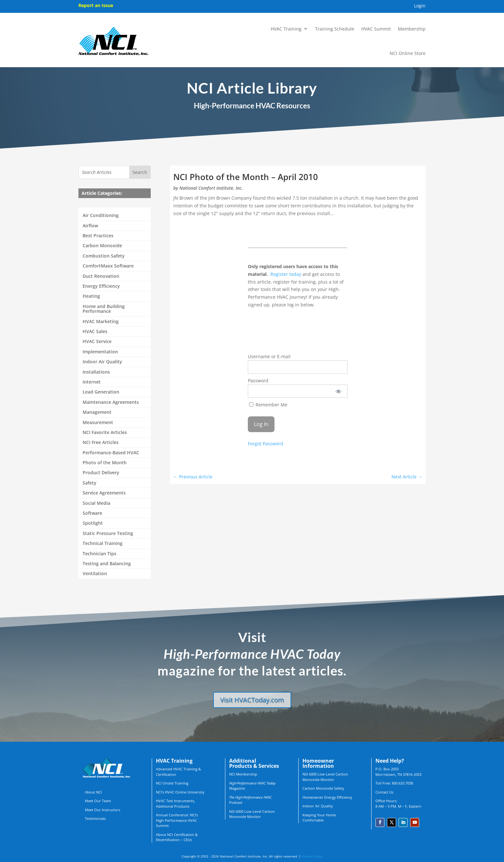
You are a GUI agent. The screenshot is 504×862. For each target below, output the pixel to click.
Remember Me (268, 405)
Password (258, 381)
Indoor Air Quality (102, 362)
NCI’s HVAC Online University (180, 792)
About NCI (93, 792)
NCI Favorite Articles (105, 433)
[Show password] (338, 391)
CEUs (188, 840)
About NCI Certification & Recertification (177, 837)
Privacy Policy (312, 856)
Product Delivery (101, 473)
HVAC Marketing (101, 322)
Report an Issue (96, 5)
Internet (92, 382)
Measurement (98, 423)
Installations (96, 372)
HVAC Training (286, 29)
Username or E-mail (269, 356)
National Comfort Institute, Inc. (211, 188)
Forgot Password (265, 444)
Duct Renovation (101, 276)
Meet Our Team (98, 801)
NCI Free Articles (101, 443)
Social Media (96, 503)
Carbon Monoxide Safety (323, 788)
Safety (90, 483)
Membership (412, 29)
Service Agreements (104, 493)
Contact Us (384, 792)
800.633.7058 (402, 783)
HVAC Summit (376, 29)
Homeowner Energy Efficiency (327, 797)
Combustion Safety (104, 256)
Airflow (90, 226)
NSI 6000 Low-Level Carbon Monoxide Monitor (252, 814)
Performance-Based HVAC (111, 453)
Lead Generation (101, 392)
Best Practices (98, 236)
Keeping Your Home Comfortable (319, 818)
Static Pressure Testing (108, 534)
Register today (286, 274)
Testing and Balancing (107, 564)
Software (92, 513)
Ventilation (95, 574)
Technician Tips (99, 554)
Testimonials (95, 818)
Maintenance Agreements (111, 402)
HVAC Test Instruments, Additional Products (175, 803)
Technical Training (103, 544)
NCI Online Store (408, 53)
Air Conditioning (101, 216)
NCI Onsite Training (172, 783)
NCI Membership (243, 774)
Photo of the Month (105, 463)
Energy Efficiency (101, 286)
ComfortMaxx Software (108, 266)
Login (420, 6)
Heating (91, 296)
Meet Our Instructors (103, 810)
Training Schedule (335, 29)
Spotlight (93, 523)
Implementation (100, 352)
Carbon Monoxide (102, 246)
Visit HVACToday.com (252, 700)
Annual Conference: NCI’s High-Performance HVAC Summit (177, 820)
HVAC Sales (95, 332)
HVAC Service (97, 342)
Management (97, 412)
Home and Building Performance (104, 309)
